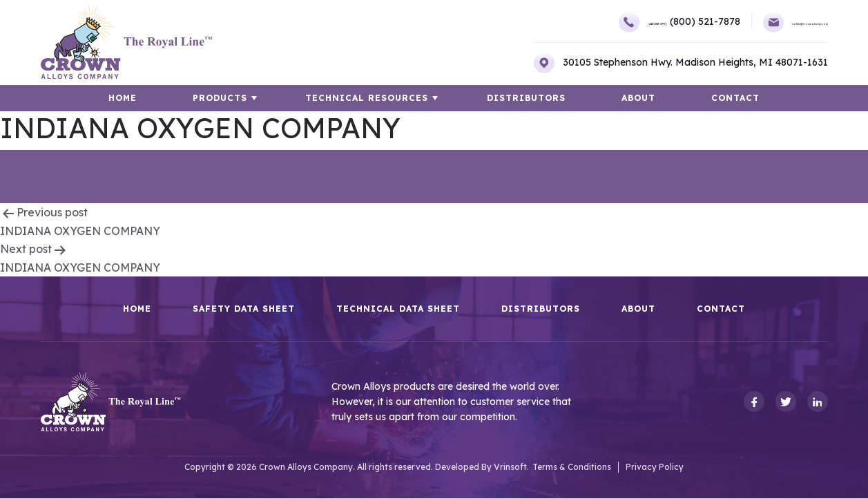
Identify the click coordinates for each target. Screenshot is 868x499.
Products (234, 98)
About (624, 98)
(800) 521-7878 (630, 21)
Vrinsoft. (511, 468)
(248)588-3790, (542, 22)
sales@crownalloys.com (758, 22)
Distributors (526, 98)
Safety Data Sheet (244, 310)
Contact (706, 98)
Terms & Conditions (572, 468)
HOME (152, 98)
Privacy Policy (655, 468)
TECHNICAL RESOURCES (374, 98)
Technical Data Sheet (398, 310)
